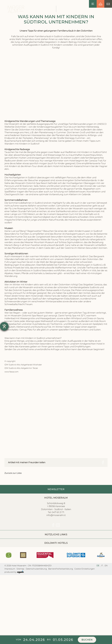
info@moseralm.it (56, 578)
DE (98, 629)
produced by (14, 635)
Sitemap (20, 632)
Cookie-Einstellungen (85, 632)
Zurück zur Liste (13, 536)
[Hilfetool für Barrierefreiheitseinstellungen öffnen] (4, 326)
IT (102, 629)
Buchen (87, 640)
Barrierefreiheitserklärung (61, 632)
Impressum (10, 632)
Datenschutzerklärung (36, 632)
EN (106, 629)
